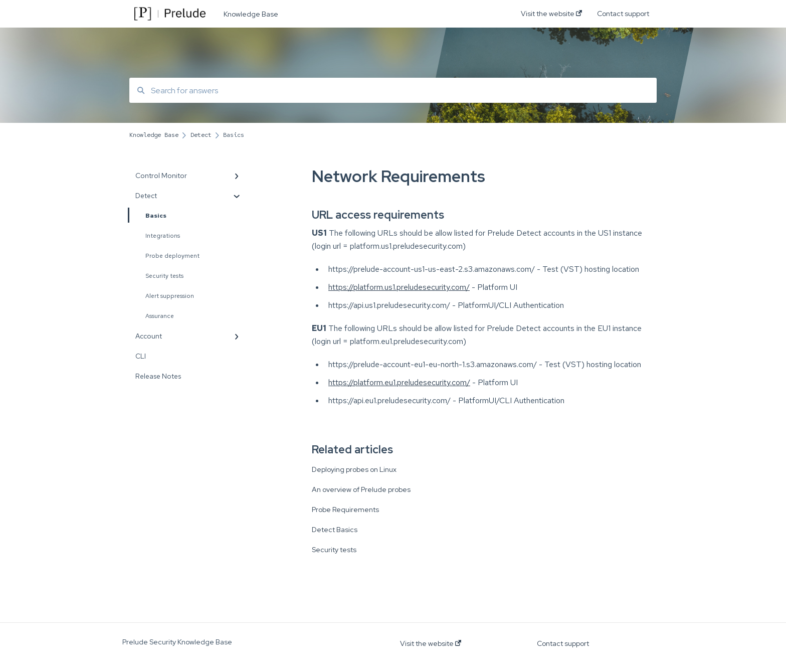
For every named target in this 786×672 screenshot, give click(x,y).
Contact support (563, 643)
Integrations (163, 236)
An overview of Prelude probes (361, 489)
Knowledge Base (251, 14)
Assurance (160, 316)
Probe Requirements (345, 510)
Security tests (164, 276)
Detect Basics (335, 530)
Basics (148, 215)
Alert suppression (170, 296)
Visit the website (431, 643)
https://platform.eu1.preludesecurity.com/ (399, 382)
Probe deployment (172, 256)
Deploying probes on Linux (354, 469)
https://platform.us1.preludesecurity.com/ (399, 287)
